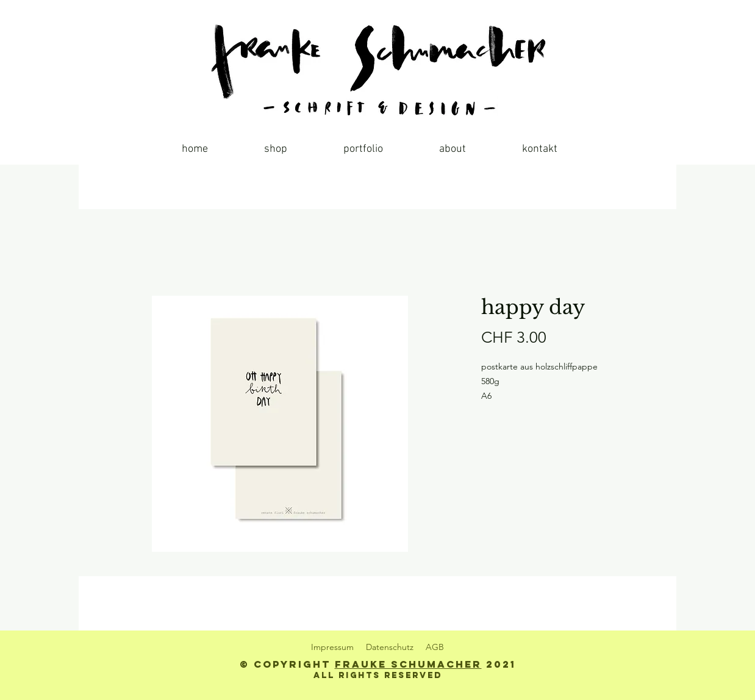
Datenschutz (390, 647)
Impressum (332, 647)
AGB (435, 647)
